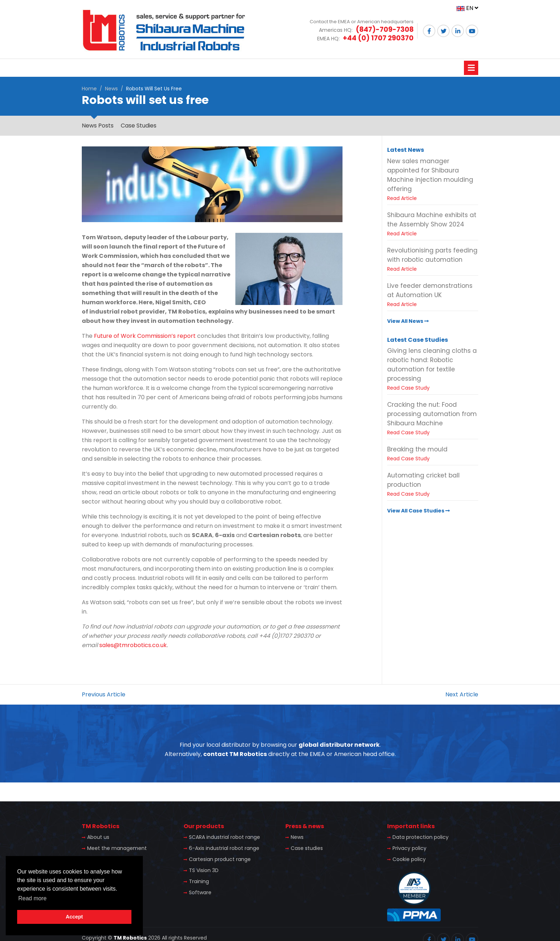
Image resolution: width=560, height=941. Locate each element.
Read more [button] (32, 898)
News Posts (98, 126)
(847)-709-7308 (385, 29)
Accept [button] (74, 917)
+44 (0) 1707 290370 (378, 38)
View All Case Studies (418, 511)
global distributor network (339, 745)
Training (199, 881)
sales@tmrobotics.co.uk (133, 645)
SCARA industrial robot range (224, 837)
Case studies (307, 848)
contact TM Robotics (235, 754)
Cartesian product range (220, 859)
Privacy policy (409, 848)
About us (98, 837)
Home (89, 89)
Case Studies (139, 126)
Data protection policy (421, 837)
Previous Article (104, 694)
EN (467, 8)
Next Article (462, 694)
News (111, 89)
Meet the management (117, 848)
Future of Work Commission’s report (145, 336)
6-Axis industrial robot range (224, 848)
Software (200, 892)
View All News (408, 321)
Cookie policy (409, 859)
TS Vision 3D (204, 870)
